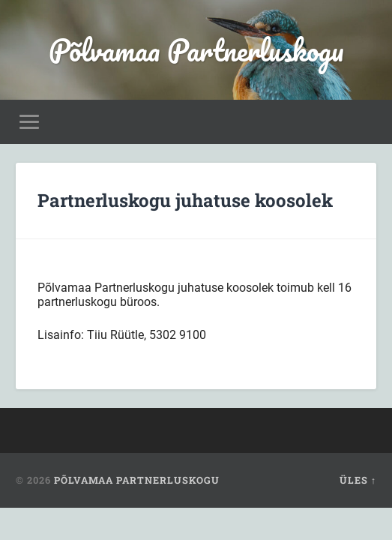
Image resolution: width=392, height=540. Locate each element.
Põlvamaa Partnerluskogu (196, 50)
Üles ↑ (358, 480)
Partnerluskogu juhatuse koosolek (185, 200)
